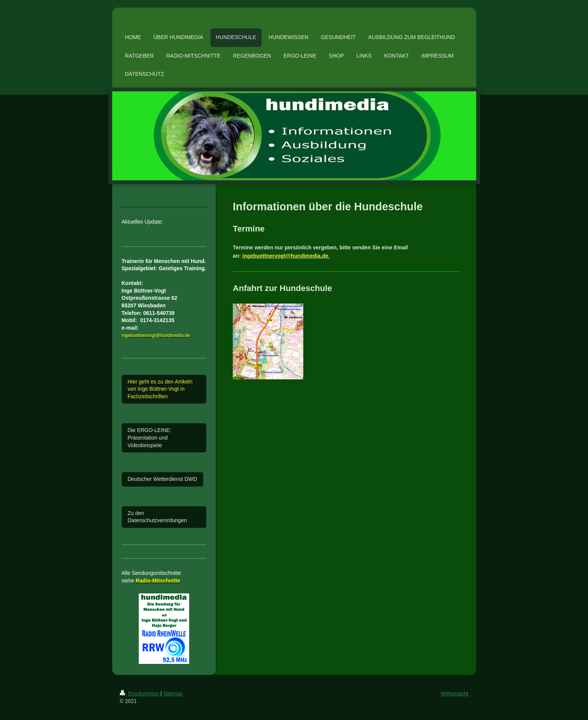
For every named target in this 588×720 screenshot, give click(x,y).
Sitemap (173, 693)
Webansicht (455, 693)
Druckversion (140, 693)
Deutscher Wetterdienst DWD (162, 479)
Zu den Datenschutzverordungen (157, 517)
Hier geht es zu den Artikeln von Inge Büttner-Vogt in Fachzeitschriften (160, 389)
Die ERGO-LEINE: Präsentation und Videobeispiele (150, 437)
